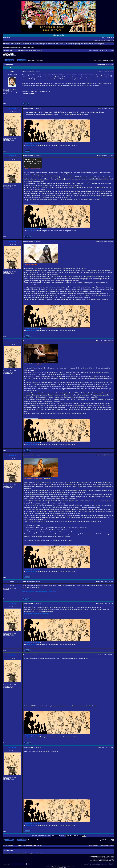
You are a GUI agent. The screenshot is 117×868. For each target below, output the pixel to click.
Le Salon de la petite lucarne (32, 50)
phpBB (51, 866)
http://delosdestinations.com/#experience (37, 613)
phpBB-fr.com (63, 867)
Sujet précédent (101, 65)
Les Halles (18, 50)
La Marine (13, 56)
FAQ (104, 38)
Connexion (7, 38)
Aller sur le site (58, 35)
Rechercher (110, 38)
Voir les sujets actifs (28, 48)
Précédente (105, 60)
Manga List (28, 143)
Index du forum (8, 50)
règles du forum (32, 145)
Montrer (32, 94)
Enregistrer (101, 44)
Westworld (8, 54)
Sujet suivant (110, 65)
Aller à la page (98, 60)
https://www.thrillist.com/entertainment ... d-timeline (39, 592)
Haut (5, 104)
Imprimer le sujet (8, 65)
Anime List (36, 143)
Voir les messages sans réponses (12, 48)
